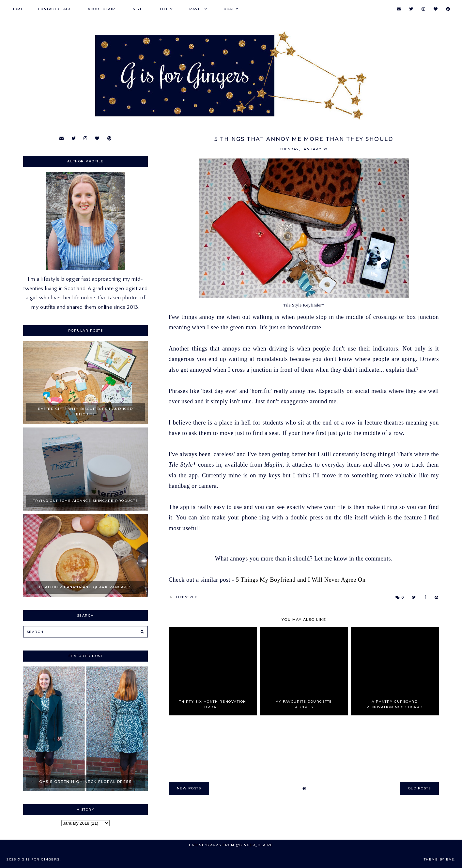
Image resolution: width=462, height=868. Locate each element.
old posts (420, 788)
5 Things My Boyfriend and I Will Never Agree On (301, 580)
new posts (189, 788)
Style (139, 9)
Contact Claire (56, 9)
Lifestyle (187, 597)
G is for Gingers (41, 859)
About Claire (103, 9)
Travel (195, 9)
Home (17, 9)
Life (164, 9)
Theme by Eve (439, 859)
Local (228, 9)
